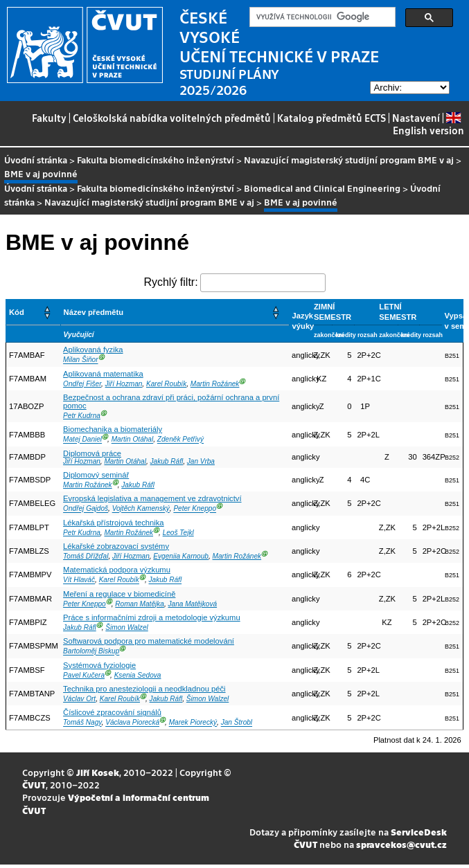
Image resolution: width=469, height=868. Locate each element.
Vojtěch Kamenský (141, 509)
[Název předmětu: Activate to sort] (175, 313)
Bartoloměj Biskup (91, 652)
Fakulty (49, 118)
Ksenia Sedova (138, 675)
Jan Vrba (201, 461)
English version (428, 124)
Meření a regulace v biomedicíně (119, 594)
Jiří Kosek (98, 772)
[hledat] (321, 17)
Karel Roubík (166, 384)
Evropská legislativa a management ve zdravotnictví (152, 498)
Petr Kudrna (82, 416)
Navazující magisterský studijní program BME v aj (349, 160)
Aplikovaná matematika (103, 374)
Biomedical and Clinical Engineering (322, 188)
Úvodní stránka (36, 160)
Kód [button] (17, 312)
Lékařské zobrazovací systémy (116, 546)
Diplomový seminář (96, 475)
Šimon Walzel (126, 627)
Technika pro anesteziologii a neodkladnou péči (144, 689)
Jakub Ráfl (167, 461)
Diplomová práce (92, 453)
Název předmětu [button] (94, 312)
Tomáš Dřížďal (86, 556)
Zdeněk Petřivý (180, 440)
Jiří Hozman (124, 384)
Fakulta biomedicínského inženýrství (156, 160)
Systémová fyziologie (99, 665)
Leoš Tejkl (178, 533)
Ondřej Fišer (82, 384)
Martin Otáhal (133, 440)
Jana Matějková (193, 604)
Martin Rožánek (215, 384)
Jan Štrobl (237, 723)
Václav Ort (79, 699)
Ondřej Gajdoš (86, 509)
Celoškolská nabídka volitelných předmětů (172, 118)
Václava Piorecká (132, 723)
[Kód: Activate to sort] (34, 313)
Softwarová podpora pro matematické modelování (149, 641)
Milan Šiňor (80, 360)
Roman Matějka (140, 604)
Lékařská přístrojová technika (114, 523)
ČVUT (34, 785)
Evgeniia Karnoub (181, 556)
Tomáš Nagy (82, 723)
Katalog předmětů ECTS (331, 118)
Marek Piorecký (193, 723)
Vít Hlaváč (79, 580)
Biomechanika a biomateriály (113, 429)
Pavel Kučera (84, 675)
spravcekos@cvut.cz (401, 844)
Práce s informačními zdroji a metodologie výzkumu (152, 617)
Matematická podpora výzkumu (117, 570)
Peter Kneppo (195, 509)
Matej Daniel (82, 440)
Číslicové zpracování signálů (112, 712)
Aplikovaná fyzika (93, 350)
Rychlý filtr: (170, 282)
